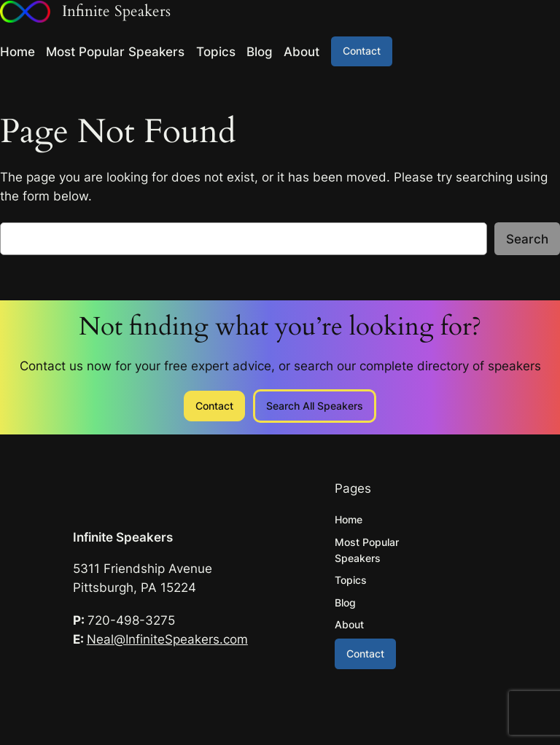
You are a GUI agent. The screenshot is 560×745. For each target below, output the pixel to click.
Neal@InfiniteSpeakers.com (167, 639)
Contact (362, 51)
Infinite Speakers (123, 537)
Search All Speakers (315, 406)
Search (527, 239)
